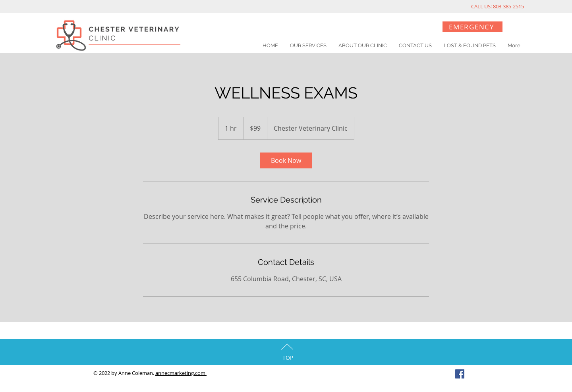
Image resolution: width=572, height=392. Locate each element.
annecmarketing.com (181, 373)
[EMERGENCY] (472, 27)
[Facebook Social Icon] (460, 374)
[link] (286, 160)
